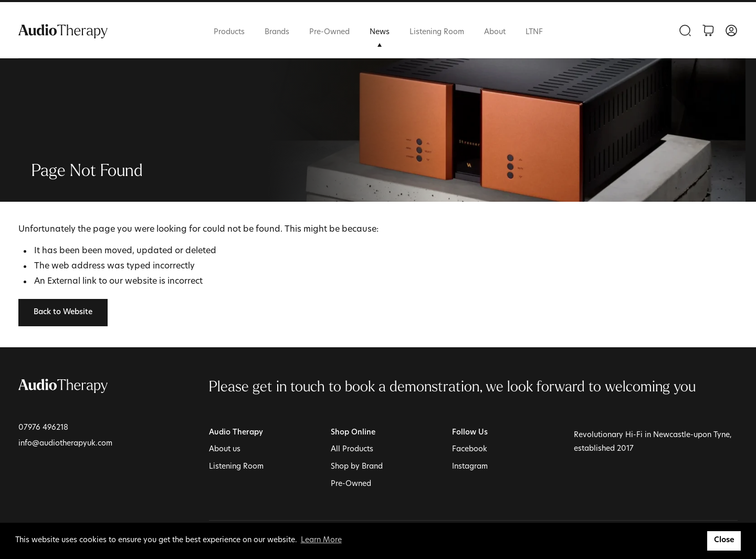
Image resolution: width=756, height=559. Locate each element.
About (495, 32)
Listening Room (437, 32)
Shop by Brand (357, 467)
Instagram (470, 467)
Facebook (470, 449)
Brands (277, 32)
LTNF (534, 32)
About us (225, 449)
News (380, 32)
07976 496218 (43, 428)
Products (229, 32)
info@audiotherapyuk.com (65, 444)
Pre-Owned (329, 32)
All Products (352, 449)
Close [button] (724, 540)
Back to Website (63, 312)
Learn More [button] (321, 540)
